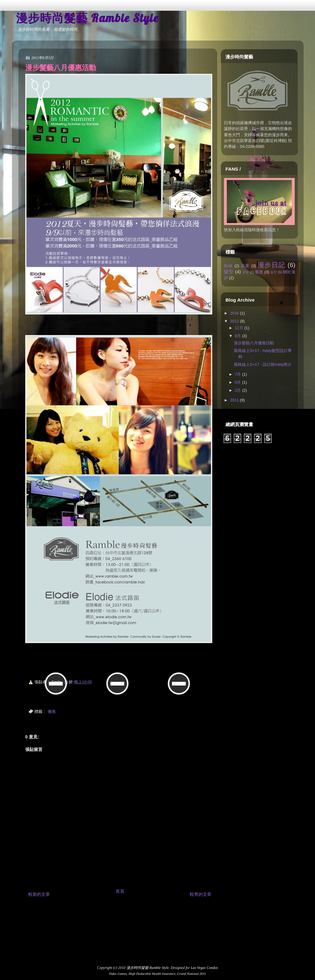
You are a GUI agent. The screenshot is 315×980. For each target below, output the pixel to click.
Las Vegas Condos (204, 968)
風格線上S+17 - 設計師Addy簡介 (263, 364)
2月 (238, 390)
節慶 (245, 266)
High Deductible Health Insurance (152, 974)
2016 (235, 313)
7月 (238, 374)
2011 (235, 400)
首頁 (120, 891)
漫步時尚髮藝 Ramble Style (87, 18)
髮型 (229, 272)
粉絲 (228, 266)
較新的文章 (39, 894)
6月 (238, 382)
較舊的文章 (201, 894)
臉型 (274, 272)
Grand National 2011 (192, 974)
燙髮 (246, 272)
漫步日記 (272, 265)
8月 (238, 336)
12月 (239, 328)
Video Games (118, 974)
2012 (235, 321)
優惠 (52, 711)
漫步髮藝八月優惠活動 (61, 68)
